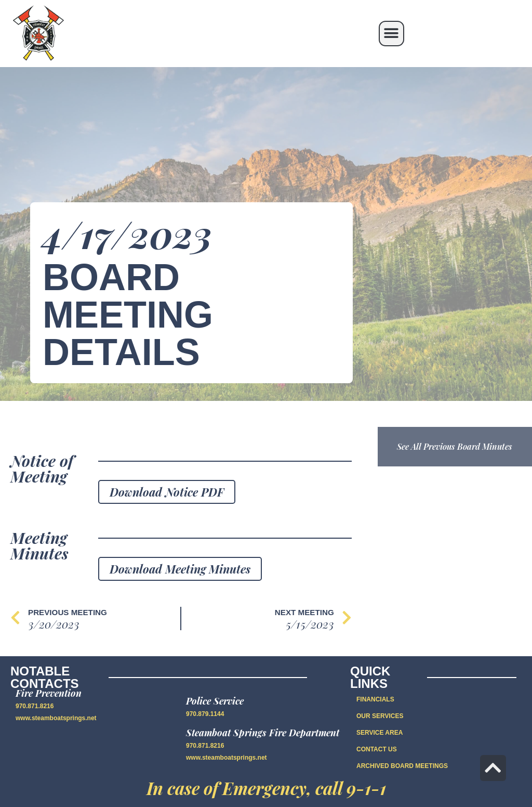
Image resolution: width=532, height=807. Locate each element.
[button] (391, 34)
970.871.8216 (35, 706)
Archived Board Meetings (402, 766)
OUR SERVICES (380, 716)
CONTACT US (377, 749)
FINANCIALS (375, 699)
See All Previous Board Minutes (455, 446)
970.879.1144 (205, 714)
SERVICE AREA (380, 733)
